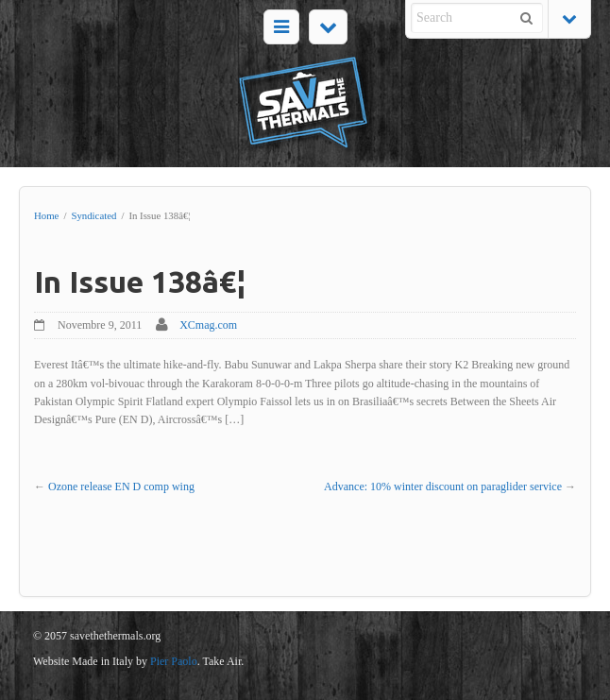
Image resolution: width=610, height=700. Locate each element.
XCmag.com (208, 325)
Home (46, 215)
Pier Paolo (174, 661)
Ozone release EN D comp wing (121, 487)
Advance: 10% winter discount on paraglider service (443, 487)
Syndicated (93, 215)
